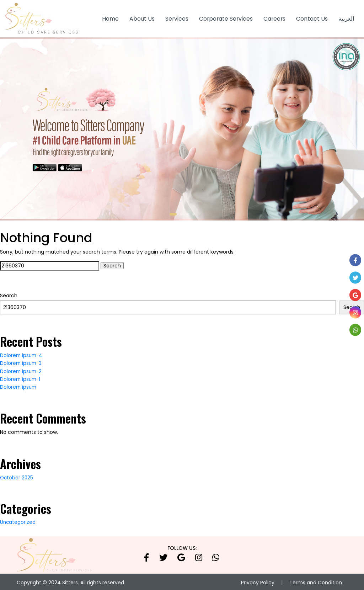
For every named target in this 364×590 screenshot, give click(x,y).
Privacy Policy (258, 581)
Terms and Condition (316, 581)
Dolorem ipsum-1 (21, 377)
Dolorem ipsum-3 (22, 362)
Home (110, 18)
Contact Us (312, 18)
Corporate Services (226, 18)
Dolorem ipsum (19, 386)
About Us (142, 18)
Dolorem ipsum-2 (22, 370)
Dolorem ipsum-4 (22, 354)
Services (177, 18)
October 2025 (17, 476)
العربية (346, 18)
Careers (274, 18)
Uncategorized (18, 521)
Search (9, 294)
